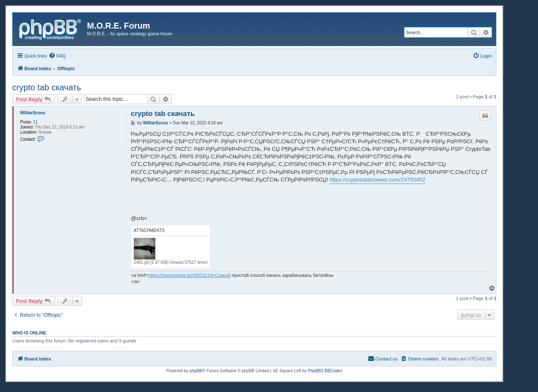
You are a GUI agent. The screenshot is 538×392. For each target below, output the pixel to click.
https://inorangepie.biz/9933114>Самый (189, 275)
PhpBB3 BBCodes (325, 371)
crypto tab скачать (47, 87)
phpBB (196, 371)
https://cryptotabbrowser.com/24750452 (377, 180)
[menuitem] (57, 56)
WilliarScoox (33, 113)
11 (36, 122)
